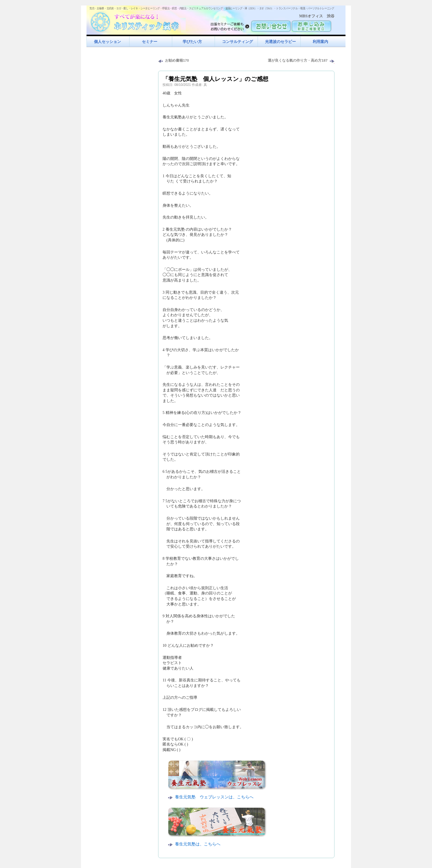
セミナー (150, 42)
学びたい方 (192, 42)
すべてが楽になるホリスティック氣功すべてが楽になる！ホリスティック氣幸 (137, 21)
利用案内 (320, 42)
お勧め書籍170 (177, 60)
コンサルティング (237, 42)
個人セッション (107, 42)
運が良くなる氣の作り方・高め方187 (298, 60)
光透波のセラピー (280, 42)
